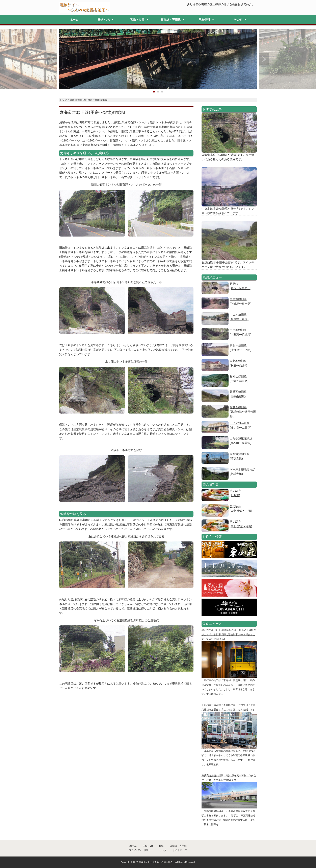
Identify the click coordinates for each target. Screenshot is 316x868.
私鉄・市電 (137, 20)
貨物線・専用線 (171, 20)
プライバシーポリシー (141, 850)
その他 (238, 20)
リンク (163, 850)
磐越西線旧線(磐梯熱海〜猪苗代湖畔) (243, 412)
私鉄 (161, 846)
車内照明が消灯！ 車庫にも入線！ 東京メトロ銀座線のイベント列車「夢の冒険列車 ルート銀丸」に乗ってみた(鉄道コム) (229, 634)
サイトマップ (180, 850)
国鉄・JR (104, 20)
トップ (63, 100)
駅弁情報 (204, 20)
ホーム (74, 20)
